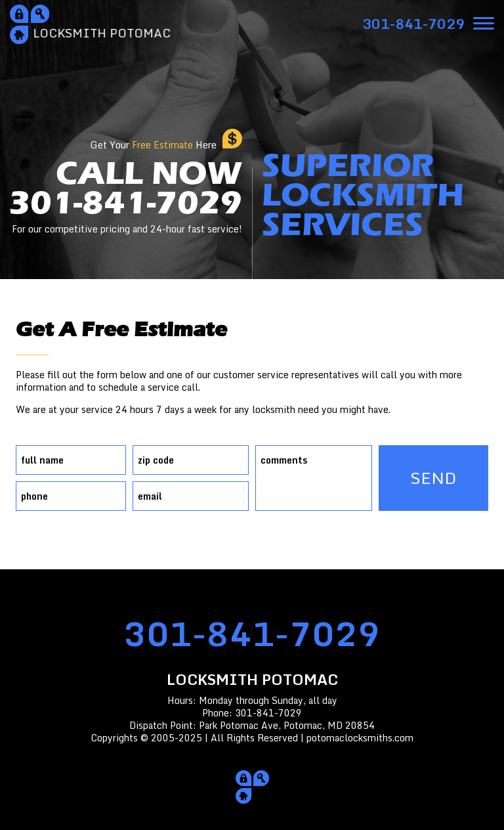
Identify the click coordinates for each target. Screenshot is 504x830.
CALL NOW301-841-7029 (125, 197)
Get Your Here (154, 145)
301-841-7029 (252, 633)
